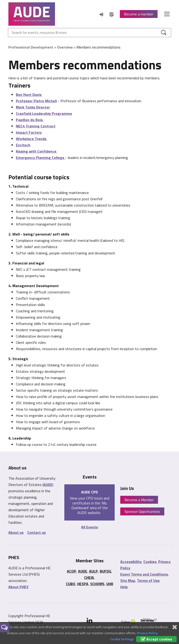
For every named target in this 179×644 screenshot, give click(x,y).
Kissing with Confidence (37, 151)
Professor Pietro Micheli (36, 101)
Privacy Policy (147, 633)
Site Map (128, 581)
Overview (65, 47)
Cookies (150, 562)
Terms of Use (148, 581)
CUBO (71, 584)
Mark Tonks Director (33, 107)
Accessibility (131, 562)
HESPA (83, 584)
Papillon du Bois (30, 120)
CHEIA (89, 577)
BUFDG (105, 571)
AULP (93, 571)
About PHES (18, 587)
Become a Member (139, 500)
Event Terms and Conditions (144, 574)
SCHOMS (97, 584)
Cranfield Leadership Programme (44, 113)
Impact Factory (29, 132)
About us (16, 532)
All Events (89, 527)
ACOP (72, 571)
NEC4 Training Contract (36, 126)
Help (124, 587)
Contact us (36, 532)
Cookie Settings (122, 639)
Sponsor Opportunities (142, 511)
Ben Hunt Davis (29, 95)
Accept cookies (156, 639)
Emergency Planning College (41, 158)
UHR (110, 584)
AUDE (48, 485)
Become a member (139, 14)
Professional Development (31, 47)
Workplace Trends (32, 139)
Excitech (23, 145)
